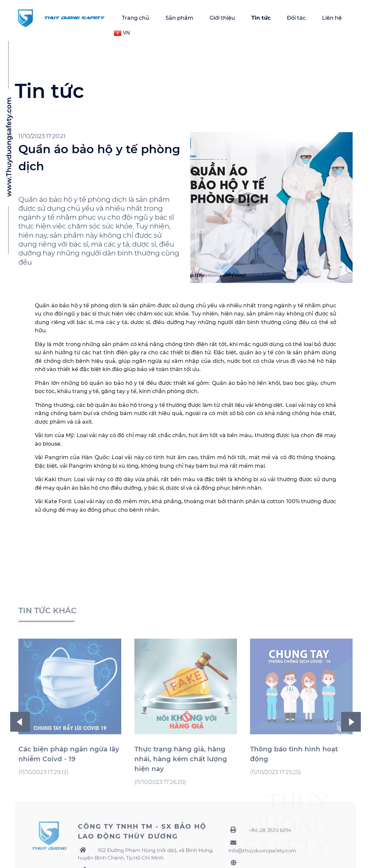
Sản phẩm (179, 18)
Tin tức (261, 18)
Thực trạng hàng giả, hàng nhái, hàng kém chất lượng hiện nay (181, 831)
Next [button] (351, 794)
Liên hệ (332, 18)
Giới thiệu (222, 18)
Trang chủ (136, 18)
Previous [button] (20, 794)
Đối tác (296, 18)
